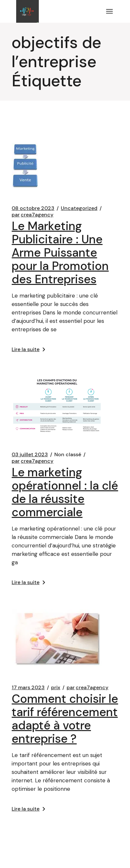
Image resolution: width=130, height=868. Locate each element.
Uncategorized (79, 208)
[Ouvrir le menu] (109, 11)
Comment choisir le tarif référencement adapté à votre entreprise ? (65, 719)
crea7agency (32, 215)
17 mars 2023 (28, 688)
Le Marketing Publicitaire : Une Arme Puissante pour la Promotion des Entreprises (60, 253)
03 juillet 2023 (30, 455)
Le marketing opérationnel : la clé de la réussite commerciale (65, 492)
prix (56, 688)
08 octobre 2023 (33, 208)
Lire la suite (28, 349)
